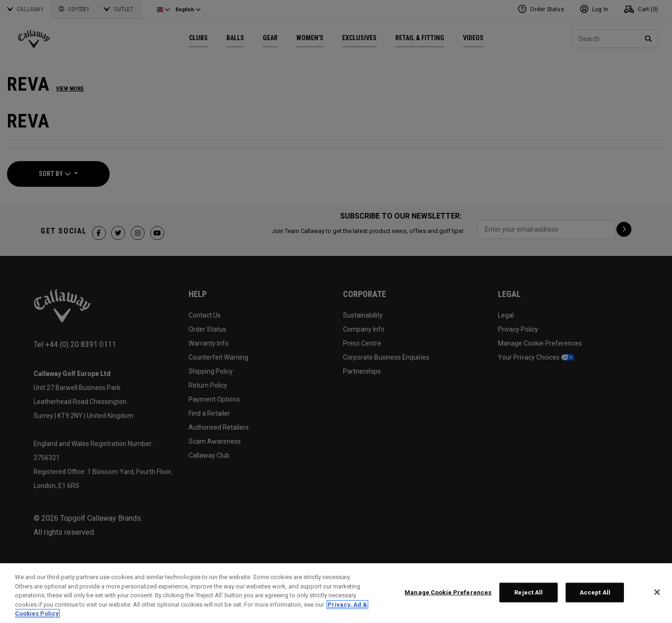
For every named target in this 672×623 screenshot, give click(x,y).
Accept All (595, 592)
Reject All (528, 592)
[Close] (657, 592)
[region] (336, 593)
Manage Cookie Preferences (448, 592)
